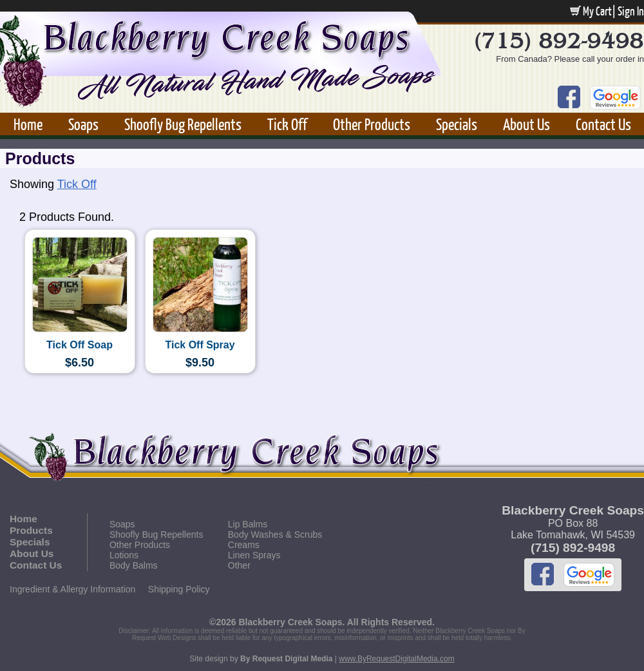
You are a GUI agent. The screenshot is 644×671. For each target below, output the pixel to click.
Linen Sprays (254, 555)
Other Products (372, 124)
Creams (244, 545)
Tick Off (287, 124)
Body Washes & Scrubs (275, 534)
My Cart (591, 11)
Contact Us (603, 124)
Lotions (124, 555)
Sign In (631, 11)
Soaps (83, 124)
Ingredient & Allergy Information (72, 589)
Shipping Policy (179, 589)
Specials (457, 124)
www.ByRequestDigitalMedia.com (396, 659)
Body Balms (134, 565)
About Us (526, 124)
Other (239, 565)
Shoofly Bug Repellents (183, 124)
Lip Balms (248, 524)
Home (28, 124)
